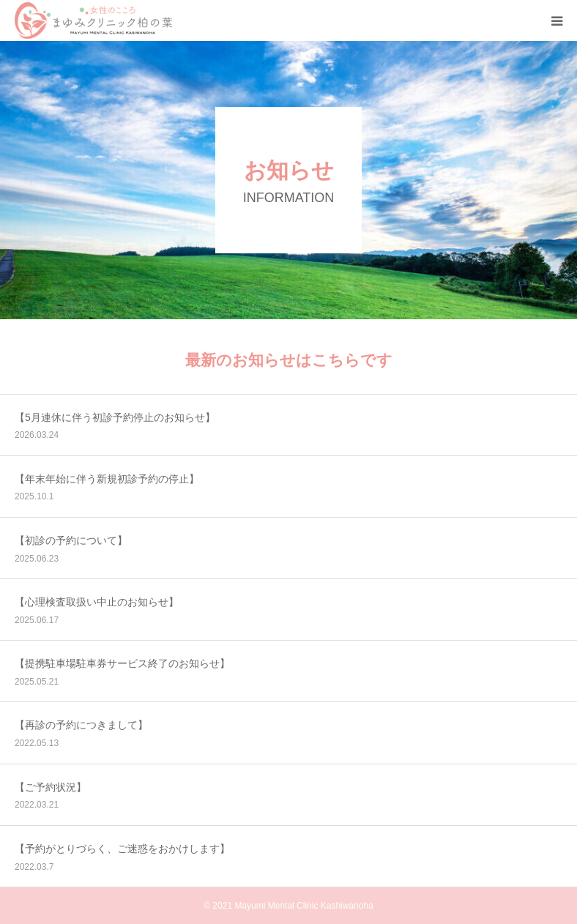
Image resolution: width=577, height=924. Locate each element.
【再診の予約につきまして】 (81, 725)
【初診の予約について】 (71, 540)
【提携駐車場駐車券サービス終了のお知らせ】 (122, 663)
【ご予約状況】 (51, 787)
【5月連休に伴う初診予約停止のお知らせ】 (115, 417)
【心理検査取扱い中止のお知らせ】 (97, 602)
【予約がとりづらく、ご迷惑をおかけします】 (122, 849)
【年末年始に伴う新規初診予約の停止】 (107, 479)
